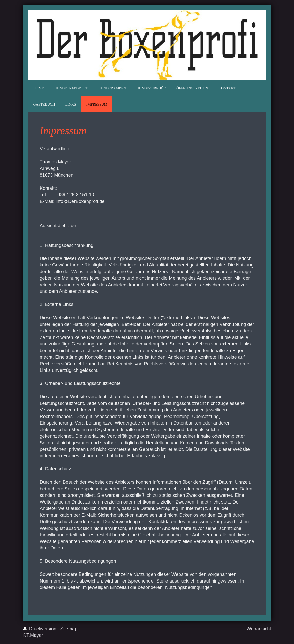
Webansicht (259, 629)
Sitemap (69, 629)
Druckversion (40, 629)
